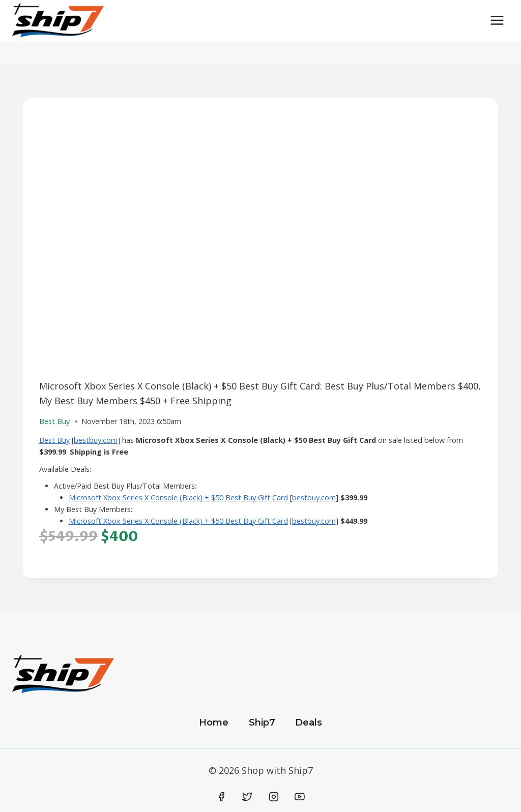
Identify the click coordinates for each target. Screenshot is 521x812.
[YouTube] (300, 797)
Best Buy (54, 440)
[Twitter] (247, 797)
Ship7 (262, 723)
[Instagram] (274, 797)
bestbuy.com (96, 440)
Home (214, 723)
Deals (309, 723)
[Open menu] (497, 20)
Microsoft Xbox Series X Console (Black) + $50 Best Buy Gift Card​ (178, 498)
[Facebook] (221, 797)
